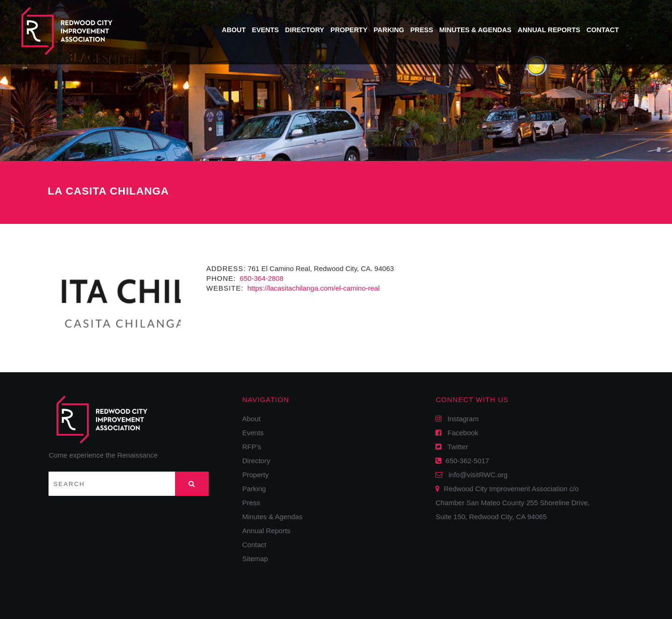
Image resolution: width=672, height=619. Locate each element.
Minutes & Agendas (475, 30)
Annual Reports (549, 30)
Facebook (460, 433)
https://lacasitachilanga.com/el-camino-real (313, 288)
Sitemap (255, 559)
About (234, 30)
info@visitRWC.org (476, 475)
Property (349, 30)
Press (422, 30)
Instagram (460, 419)
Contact (603, 30)
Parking (389, 30)
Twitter (455, 447)
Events (266, 30)
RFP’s (252, 447)
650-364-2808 (261, 278)
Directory (305, 30)
